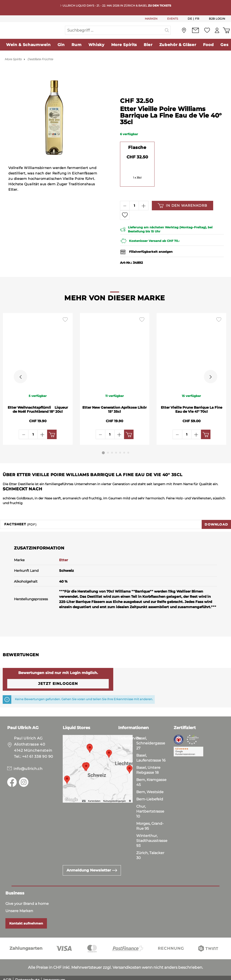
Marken (125, 748)
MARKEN (151, 19)
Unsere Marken (19, 906)
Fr (197, 19)
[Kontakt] (194, 35)
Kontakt (126, 741)
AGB (7, 975)
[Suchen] (167, 35)
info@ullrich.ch (28, 764)
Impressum (54, 975)
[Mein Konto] (216, 35)
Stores (124, 755)
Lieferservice (129, 734)
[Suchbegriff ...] (114, 35)
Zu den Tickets (160, 6)
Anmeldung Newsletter (92, 866)
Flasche (137, 157)
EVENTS (173, 19)
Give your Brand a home (27, 899)
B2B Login (217, 19)
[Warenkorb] (226, 35)
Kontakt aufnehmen (26, 919)
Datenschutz (27, 975)
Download (216, 520)
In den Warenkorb (182, 215)
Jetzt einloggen (58, 679)
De (190, 19)
